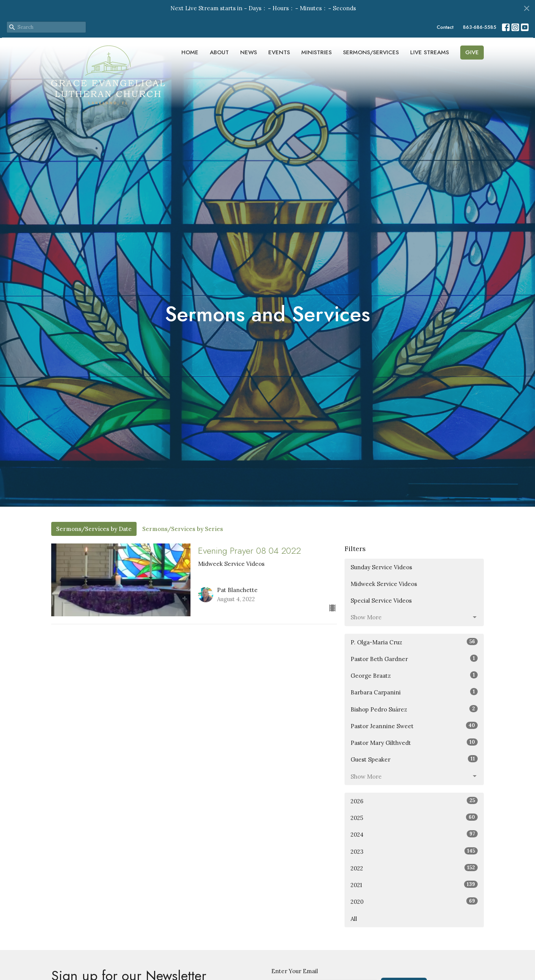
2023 (414, 851)
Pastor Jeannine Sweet (414, 726)
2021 (414, 885)
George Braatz (414, 675)
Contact (445, 27)
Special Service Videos (381, 601)
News (249, 52)
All (354, 919)
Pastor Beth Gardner (414, 659)
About (219, 52)
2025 (414, 817)
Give (472, 52)
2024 (414, 834)
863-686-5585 (480, 27)
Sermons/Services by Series (183, 529)
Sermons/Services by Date (94, 529)
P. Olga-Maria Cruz (414, 642)
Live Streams (430, 52)
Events (279, 52)
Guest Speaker (414, 759)
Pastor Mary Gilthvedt (414, 742)
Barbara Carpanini (414, 692)
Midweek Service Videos (384, 584)
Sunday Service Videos (381, 567)
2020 (414, 901)
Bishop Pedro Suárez (414, 709)
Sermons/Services (371, 52)
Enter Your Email (295, 971)
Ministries (316, 52)
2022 (414, 868)
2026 (414, 801)
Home (190, 52)
